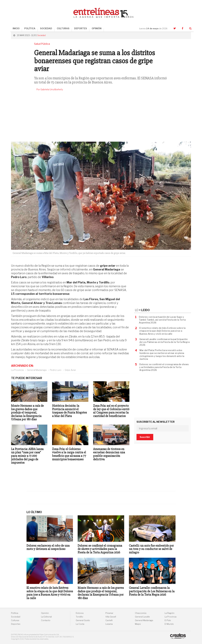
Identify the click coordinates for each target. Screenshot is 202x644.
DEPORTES (81, 28)
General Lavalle (142, 617)
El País (168, 620)
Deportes (16, 624)
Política (15, 613)
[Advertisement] (101, 116)
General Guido (83, 620)
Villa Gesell (111, 617)
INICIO (16, 28)
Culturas (15, 620)
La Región (169, 613)
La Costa (80, 624)
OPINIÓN (97, 28)
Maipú (138, 624)
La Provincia (17, 370)
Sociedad (42, 35)
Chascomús (141, 613)
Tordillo (79, 617)
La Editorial (46, 617)
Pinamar (109, 613)
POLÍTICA (30, 28)
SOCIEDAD (46, 28)
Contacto (46, 620)
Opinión (45, 613)
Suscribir (145, 437)
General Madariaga (37, 370)
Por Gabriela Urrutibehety (50, 89)
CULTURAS (63, 28)
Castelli (109, 620)
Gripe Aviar (70, 370)
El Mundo (169, 624)
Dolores (80, 613)
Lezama (109, 624)
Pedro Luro (56, 370)
